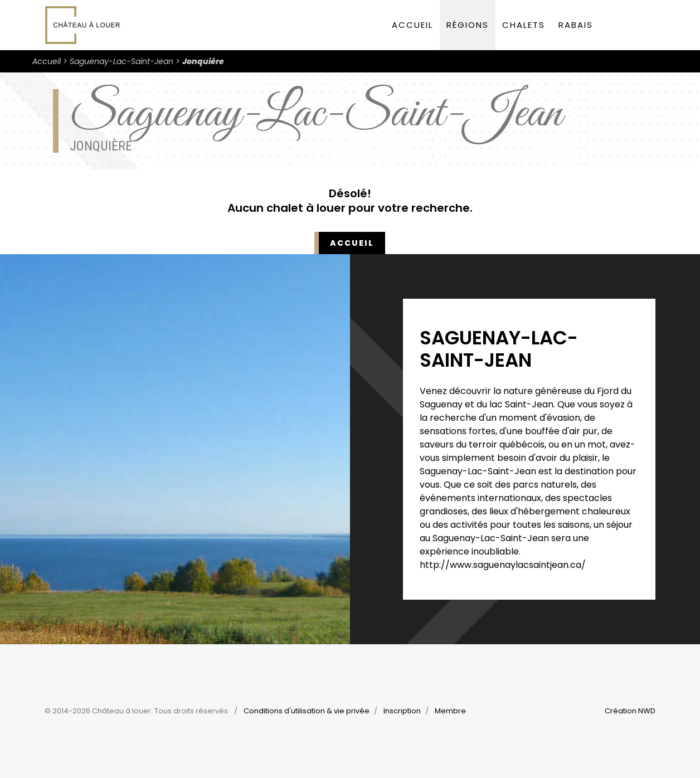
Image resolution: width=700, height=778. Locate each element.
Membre (450, 711)
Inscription (402, 711)
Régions (468, 25)
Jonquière (203, 61)
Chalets (524, 25)
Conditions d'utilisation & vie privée (307, 711)
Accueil (412, 25)
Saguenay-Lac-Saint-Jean (121, 61)
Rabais (576, 25)
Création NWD (630, 711)
